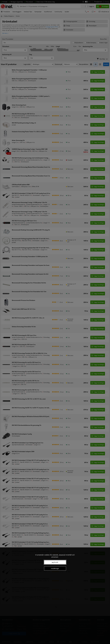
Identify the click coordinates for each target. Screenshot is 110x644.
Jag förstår (55, 562)
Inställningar (55, 568)
